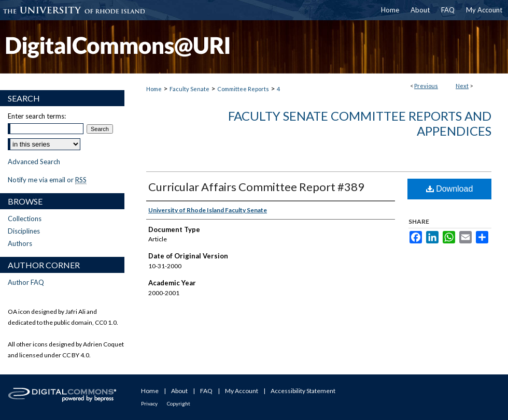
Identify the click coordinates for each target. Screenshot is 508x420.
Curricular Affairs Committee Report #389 (256, 187)
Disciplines (24, 231)
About (179, 391)
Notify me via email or (47, 180)
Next (462, 86)
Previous (426, 86)
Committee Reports (243, 89)
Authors (20, 243)
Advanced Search (34, 162)
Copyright (179, 403)
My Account (242, 391)
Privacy (149, 403)
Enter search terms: (37, 116)
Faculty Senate (189, 89)
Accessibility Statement (303, 391)
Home (154, 89)
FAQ (206, 391)
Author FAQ (26, 282)
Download (450, 189)
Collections (25, 219)
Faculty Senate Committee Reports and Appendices (360, 123)
